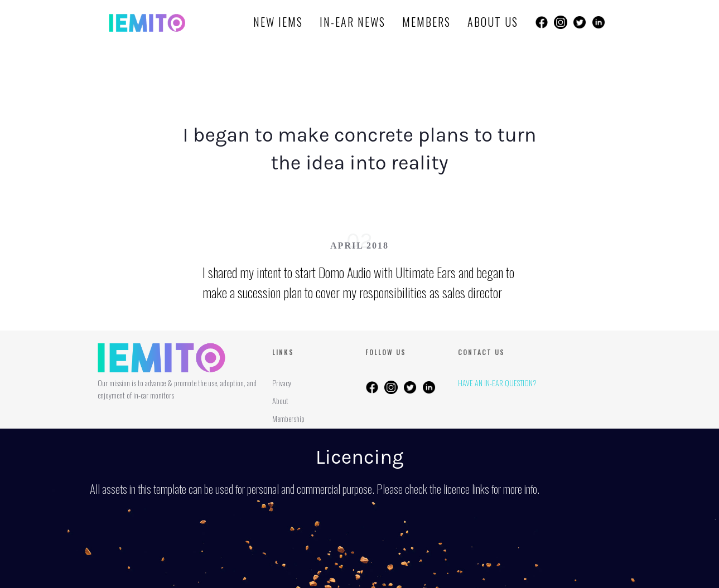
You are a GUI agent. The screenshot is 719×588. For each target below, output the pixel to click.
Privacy (282, 383)
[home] (147, 22)
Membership (288, 418)
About (280, 400)
